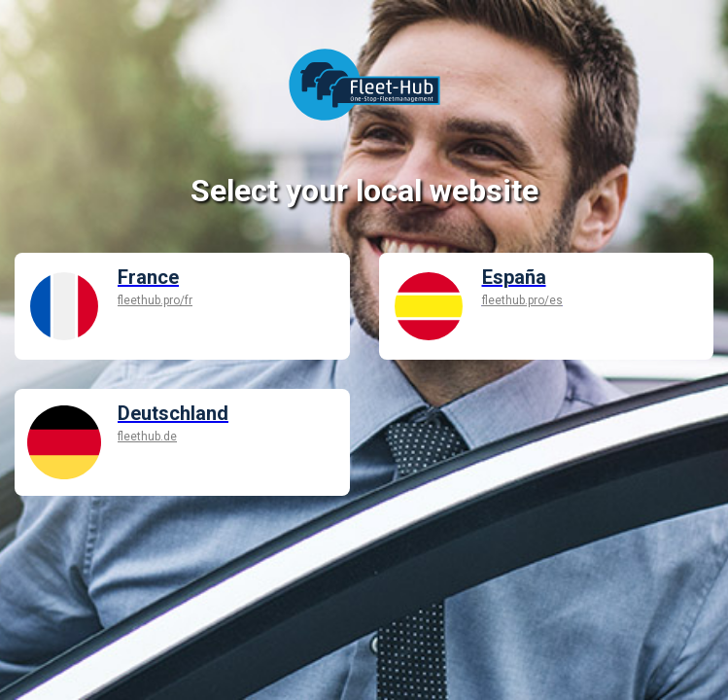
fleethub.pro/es (522, 300)
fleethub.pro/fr (155, 300)
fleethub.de (147, 437)
